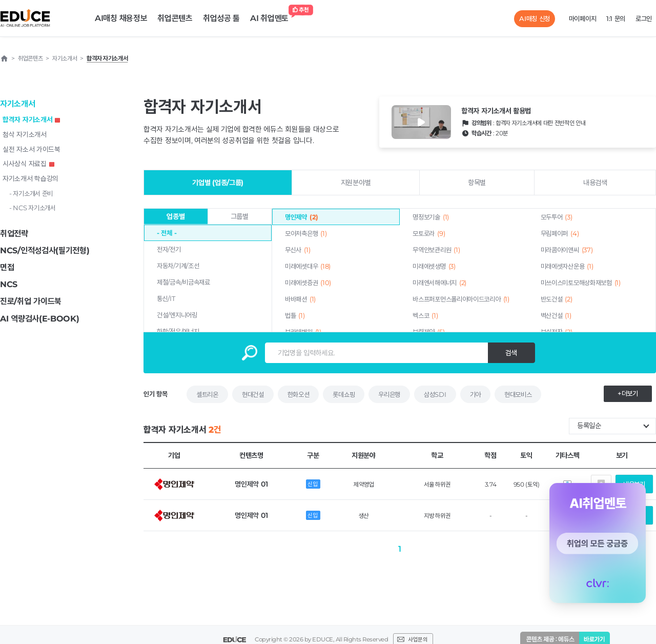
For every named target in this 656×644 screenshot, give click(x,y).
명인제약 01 (251, 484)
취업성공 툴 (221, 18)
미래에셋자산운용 (567, 266)
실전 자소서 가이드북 (32, 149)
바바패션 (300, 299)
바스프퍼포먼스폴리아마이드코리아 (461, 299)
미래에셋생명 (434, 266)
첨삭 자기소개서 (25, 134)
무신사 (298, 250)
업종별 (176, 216)
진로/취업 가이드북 (31, 301)
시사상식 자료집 (28, 164)
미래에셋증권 (308, 283)
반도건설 (557, 299)
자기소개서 (18, 104)
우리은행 (389, 394)
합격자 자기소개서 (31, 119)
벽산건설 (556, 315)
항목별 (477, 183)
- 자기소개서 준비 (31, 193)
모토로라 (429, 233)
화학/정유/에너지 (178, 331)
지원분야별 (356, 183)
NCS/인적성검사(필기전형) (45, 250)
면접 (7, 267)
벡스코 (425, 315)
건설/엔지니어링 (177, 315)
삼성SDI (435, 394)
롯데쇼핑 (344, 394)
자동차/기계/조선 (178, 266)
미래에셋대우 (308, 266)
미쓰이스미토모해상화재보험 (581, 283)
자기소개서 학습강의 (30, 178)
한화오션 (299, 394)
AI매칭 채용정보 (121, 18)
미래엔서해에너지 (439, 283)
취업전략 (14, 234)
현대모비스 (518, 394)
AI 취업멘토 (272, 16)
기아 (475, 394)
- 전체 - (167, 233)
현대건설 (253, 394)
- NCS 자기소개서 (33, 208)
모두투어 (557, 217)
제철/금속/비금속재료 (183, 282)
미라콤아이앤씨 (567, 250)
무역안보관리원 (436, 250)
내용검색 (595, 183)
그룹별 (240, 216)
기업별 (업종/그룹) (218, 183)
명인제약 (302, 217)
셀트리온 (207, 394)
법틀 (295, 315)
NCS (9, 284)
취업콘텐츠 (175, 18)
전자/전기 (169, 249)
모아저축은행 (306, 233)
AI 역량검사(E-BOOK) (40, 319)
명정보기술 (431, 217)
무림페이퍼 (560, 233)
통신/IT (166, 298)
